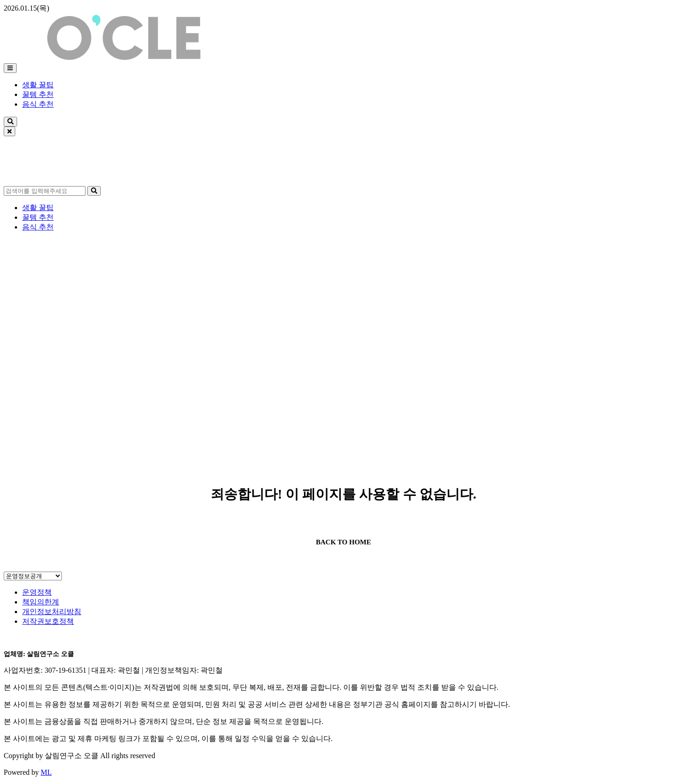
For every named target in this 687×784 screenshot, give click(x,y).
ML (46, 772)
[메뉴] (10, 68)
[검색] (10, 122)
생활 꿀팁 (38, 85)
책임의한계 (41, 602)
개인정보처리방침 (52, 612)
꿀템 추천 (38, 94)
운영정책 (37, 592)
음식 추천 (38, 104)
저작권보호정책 (48, 621)
